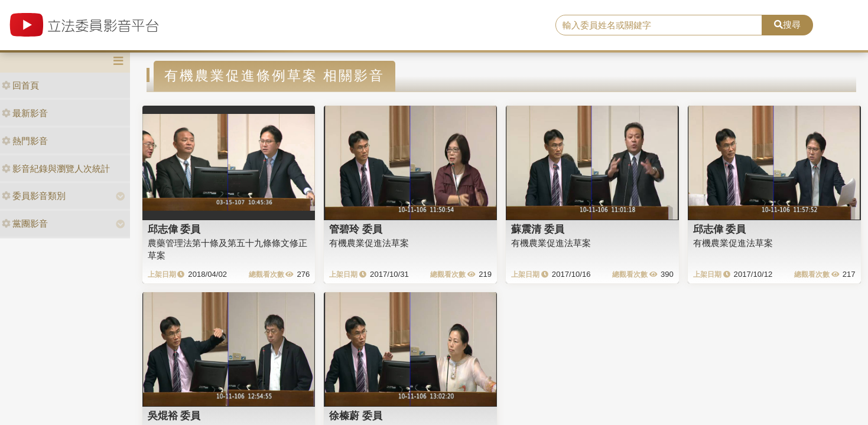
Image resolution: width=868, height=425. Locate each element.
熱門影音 (25, 141)
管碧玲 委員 (356, 229)
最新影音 (25, 113)
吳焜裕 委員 (174, 416)
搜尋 (787, 24)
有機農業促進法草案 (369, 243)
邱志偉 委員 (174, 229)
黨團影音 (25, 223)
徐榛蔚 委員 (356, 416)
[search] (659, 25)
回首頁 (20, 85)
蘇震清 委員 (538, 229)
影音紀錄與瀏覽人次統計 (56, 169)
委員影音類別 (34, 196)
